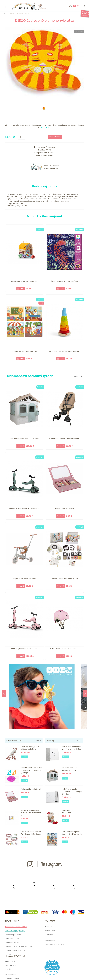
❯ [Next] (85, 693)
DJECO (48, 150)
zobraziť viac (46, 128)
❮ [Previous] (4, 693)
